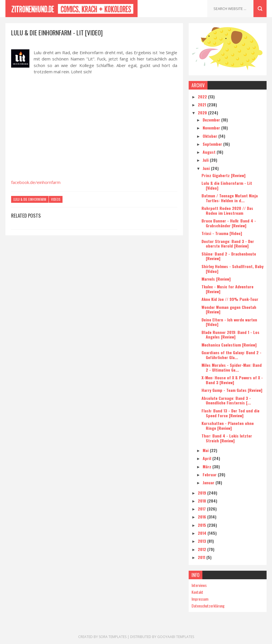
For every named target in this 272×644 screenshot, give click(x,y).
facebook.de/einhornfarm (36, 182)
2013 (203, 541)
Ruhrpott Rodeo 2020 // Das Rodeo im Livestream (227, 210)
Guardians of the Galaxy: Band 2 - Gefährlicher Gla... (231, 355)
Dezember (212, 120)
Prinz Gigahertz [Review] (223, 175)
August (210, 152)
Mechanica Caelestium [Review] (229, 345)
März (207, 466)
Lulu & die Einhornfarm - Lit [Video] (227, 185)
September (213, 144)
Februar (210, 474)
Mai (206, 450)
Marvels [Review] (216, 279)
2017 (202, 509)
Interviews (199, 585)
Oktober (210, 136)
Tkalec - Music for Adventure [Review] (227, 289)
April (207, 458)
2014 (203, 533)
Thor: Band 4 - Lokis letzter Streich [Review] (227, 438)
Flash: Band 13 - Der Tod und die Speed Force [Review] (230, 413)
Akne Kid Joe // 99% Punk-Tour (230, 299)
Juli (206, 160)
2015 (203, 525)
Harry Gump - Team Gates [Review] (232, 390)
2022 (203, 97)
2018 (203, 501)
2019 (203, 493)
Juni (207, 168)
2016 (203, 517)
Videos (56, 199)
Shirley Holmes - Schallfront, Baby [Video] (232, 269)
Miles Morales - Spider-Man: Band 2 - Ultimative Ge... (232, 367)
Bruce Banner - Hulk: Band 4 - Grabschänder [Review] (229, 223)
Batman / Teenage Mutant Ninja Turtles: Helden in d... (230, 198)
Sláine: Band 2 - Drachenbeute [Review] (229, 256)
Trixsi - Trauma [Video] (222, 233)
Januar (209, 482)
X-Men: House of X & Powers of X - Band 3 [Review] (232, 380)
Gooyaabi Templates (176, 637)
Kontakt (197, 592)
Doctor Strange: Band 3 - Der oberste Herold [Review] (228, 244)
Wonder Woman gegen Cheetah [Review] (229, 309)
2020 (203, 113)
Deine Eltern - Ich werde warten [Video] (229, 322)
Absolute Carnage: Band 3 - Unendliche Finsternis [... (226, 400)
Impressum (200, 599)
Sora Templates (113, 637)
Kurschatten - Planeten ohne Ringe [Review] (228, 426)
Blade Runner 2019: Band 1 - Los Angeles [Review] (230, 335)
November (212, 128)
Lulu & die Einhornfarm (30, 199)
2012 (203, 549)
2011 (202, 557)
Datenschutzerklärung (208, 606)
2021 (203, 105)
